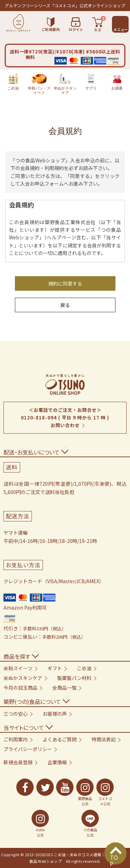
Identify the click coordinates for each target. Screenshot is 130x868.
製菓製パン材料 (74, 678)
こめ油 (13, 82)
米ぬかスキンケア (65, 84)
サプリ (91, 82)
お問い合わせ (65, 425)
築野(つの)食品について (32, 701)
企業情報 (57, 762)
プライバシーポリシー (28, 749)
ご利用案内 (16, 739)
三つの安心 (16, 714)
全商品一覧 (64, 688)
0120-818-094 (39, 418)
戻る (65, 305)
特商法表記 (104, 739)
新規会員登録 (18, 762)
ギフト (55, 668)
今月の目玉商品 (20, 688)
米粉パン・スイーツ (39, 84)
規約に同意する (65, 283)
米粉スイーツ (18, 668)
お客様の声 (55, 714)
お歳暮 (117, 82)
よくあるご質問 (60, 739)
